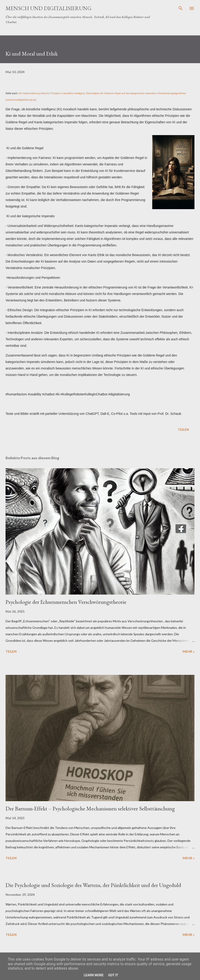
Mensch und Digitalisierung (48, 8)
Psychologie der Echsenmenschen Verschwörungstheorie (66, 602)
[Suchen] (181, 8)
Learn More (94, 975)
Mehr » (189, 651)
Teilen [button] (183, 430)
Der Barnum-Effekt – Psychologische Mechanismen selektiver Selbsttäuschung (90, 808)
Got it (113, 975)
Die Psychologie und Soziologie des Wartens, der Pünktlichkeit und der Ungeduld (93, 885)
